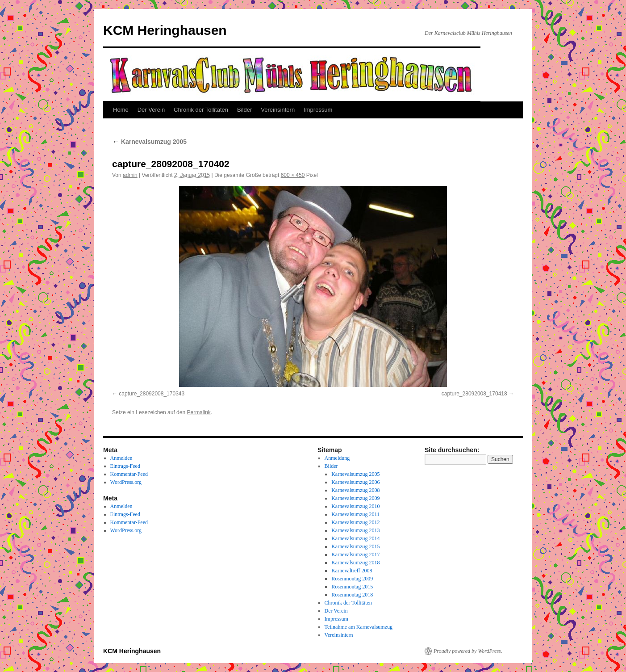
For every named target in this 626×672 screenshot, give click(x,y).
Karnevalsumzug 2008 (355, 490)
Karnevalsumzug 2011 (355, 514)
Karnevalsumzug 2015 (355, 546)
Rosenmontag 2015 (352, 587)
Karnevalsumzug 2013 (355, 530)
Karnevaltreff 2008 (352, 571)
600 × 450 (293, 175)
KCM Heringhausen (165, 30)
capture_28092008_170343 (152, 394)
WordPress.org (126, 482)
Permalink (198, 412)
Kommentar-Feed (129, 474)
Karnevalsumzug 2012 (355, 522)
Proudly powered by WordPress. (468, 651)
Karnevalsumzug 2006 (355, 482)
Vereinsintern (278, 110)
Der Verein (151, 110)
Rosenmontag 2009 (352, 579)
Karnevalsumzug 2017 (355, 554)
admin (130, 175)
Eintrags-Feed (125, 466)
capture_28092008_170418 (474, 394)
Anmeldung (337, 458)
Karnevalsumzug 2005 (149, 142)
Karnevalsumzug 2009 (355, 498)
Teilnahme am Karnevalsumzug (359, 627)
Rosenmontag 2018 (352, 595)
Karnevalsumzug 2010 (355, 506)
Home (121, 110)
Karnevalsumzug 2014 (355, 538)
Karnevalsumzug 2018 (355, 563)
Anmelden (121, 458)
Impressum (318, 110)
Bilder (244, 110)
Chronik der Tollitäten (201, 110)
